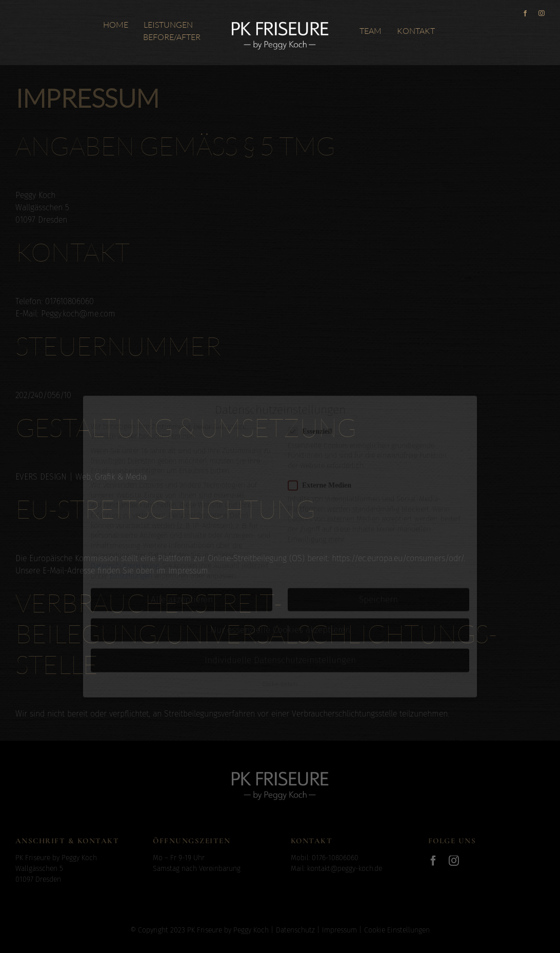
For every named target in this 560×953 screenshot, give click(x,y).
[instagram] (542, 13)
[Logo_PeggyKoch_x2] (280, 20)
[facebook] (525, 13)
